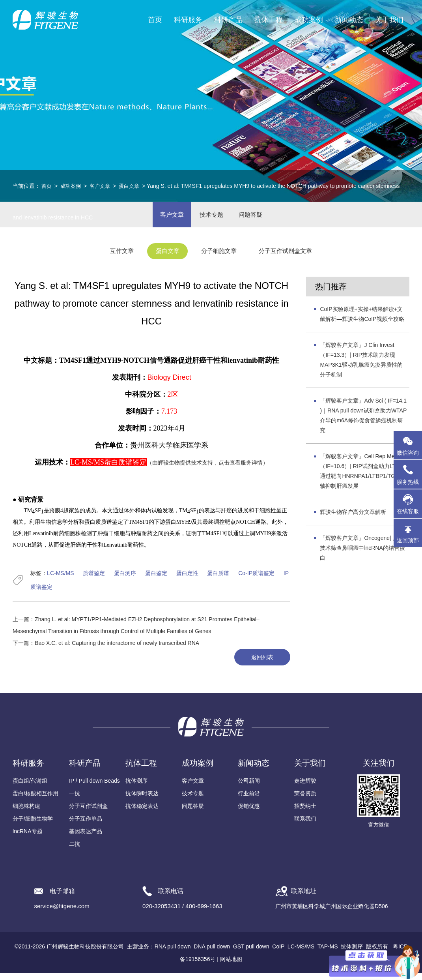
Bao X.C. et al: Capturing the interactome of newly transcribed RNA (117, 649)
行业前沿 (249, 800)
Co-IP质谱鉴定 (256, 579)
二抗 (75, 851)
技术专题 (193, 800)
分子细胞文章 (220, 258)
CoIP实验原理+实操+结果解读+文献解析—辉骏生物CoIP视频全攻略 (362, 320)
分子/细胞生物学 (33, 825)
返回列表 (260, 663)
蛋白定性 (187, 579)
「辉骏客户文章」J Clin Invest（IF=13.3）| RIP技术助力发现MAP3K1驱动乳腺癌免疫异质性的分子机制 (361, 366)
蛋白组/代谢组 (30, 787)
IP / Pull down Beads (94, 787)
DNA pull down (212, 953)
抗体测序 (136, 787)
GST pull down (251, 953)
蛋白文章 (134, 186)
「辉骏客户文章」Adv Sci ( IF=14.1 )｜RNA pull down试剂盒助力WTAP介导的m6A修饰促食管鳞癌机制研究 (363, 421)
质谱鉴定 (94, 579)
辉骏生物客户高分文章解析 (353, 518)
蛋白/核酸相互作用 (35, 800)
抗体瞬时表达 (142, 800)
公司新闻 (249, 787)
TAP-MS (328, 953)
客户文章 (103, 186)
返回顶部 (408, 540)
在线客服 (408, 511)
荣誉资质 (305, 800)
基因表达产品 (86, 838)
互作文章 (112, 258)
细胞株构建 (26, 813)
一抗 (75, 800)
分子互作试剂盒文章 (293, 258)
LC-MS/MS (60, 579)
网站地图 (231, 966)
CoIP (278, 953)
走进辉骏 (305, 787)
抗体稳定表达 (142, 813)
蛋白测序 (125, 579)
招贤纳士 (305, 813)
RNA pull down (173, 953)
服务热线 (409, 474)
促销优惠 (249, 813)
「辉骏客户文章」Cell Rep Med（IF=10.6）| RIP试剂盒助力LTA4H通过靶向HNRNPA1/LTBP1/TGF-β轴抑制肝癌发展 (363, 477)
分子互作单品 (86, 825)
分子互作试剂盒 (88, 813)
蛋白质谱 (218, 579)
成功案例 (72, 186)
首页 (155, 20)
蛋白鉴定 (156, 579)
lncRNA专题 (27, 838)
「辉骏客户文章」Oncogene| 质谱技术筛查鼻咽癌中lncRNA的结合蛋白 (362, 554)
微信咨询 (408, 453)
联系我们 (305, 825)
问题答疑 (193, 813)
